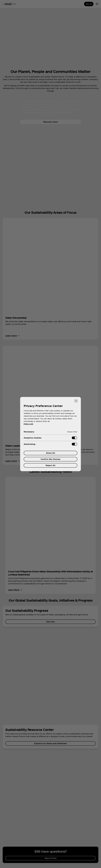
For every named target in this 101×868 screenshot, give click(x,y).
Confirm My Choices (50, 459)
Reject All (50, 465)
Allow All (50, 453)
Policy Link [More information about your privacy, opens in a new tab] (28, 424)
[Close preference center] (76, 401)
